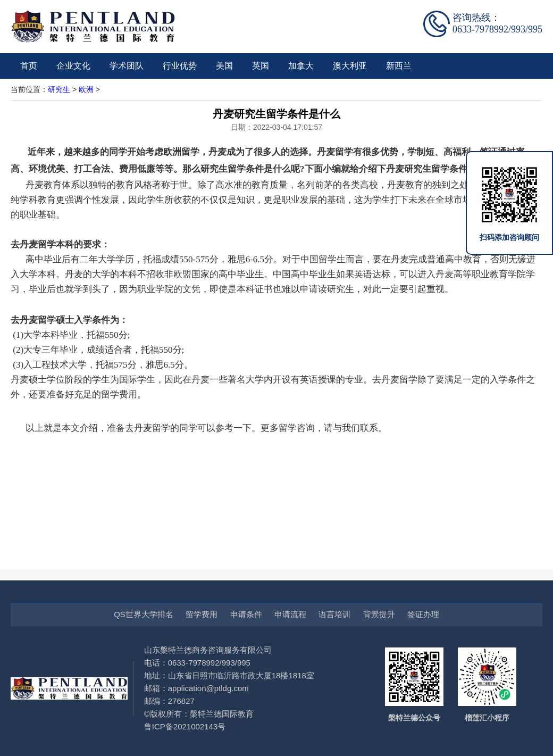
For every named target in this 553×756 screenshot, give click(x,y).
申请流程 (290, 614)
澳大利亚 (350, 66)
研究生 (59, 89)
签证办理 (423, 614)
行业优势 (180, 66)
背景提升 (379, 614)
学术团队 (127, 66)
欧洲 (86, 89)
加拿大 (301, 66)
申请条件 (246, 614)
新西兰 (399, 66)
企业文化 (73, 66)
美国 (224, 66)
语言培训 (334, 614)
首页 (29, 66)
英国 (261, 66)
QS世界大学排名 (144, 614)
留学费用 (202, 614)
